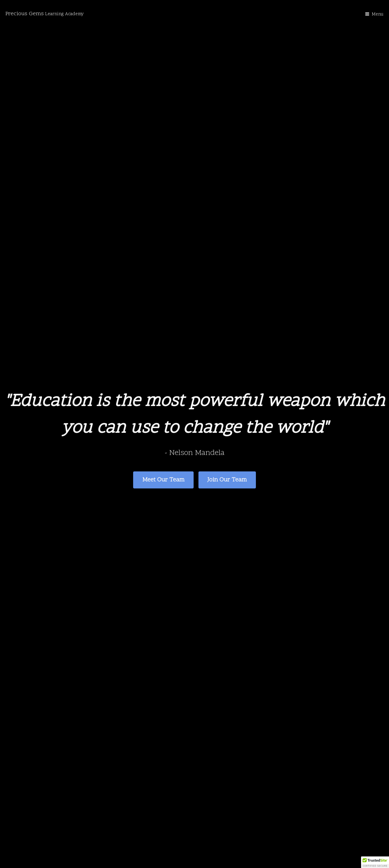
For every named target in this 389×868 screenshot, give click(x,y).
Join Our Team (227, 480)
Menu (378, 14)
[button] (375, 862)
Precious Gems (45, 14)
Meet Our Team (163, 480)
